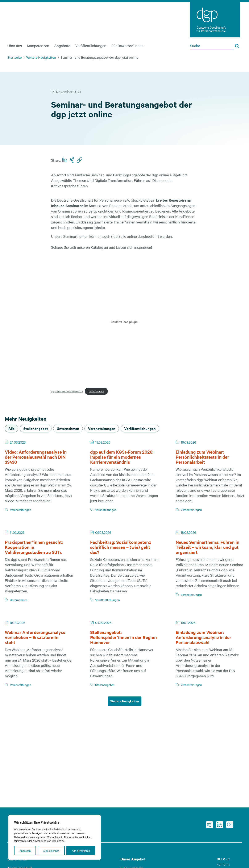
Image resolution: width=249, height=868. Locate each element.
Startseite (14, 57)
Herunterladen (96, 391)
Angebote (62, 46)
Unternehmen (19, 600)
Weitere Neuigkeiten (41, 57)
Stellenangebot (105, 685)
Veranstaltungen (20, 510)
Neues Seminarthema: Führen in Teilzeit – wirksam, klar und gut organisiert (207, 547)
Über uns (15, 46)
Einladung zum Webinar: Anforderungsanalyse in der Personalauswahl (203, 637)
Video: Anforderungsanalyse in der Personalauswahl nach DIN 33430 (36, 457)
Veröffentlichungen (91, 46)
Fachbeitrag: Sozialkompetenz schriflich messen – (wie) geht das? (121, 547)
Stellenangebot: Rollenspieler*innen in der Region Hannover (123, 637)
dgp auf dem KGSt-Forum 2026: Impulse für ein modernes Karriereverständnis (122, 457)
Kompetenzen (38, 46)
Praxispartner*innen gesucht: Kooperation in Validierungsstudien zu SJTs (34, 547)
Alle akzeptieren (81, 851)
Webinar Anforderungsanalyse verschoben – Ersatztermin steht (35, 637)
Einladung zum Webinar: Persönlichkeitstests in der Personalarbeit (202, 457)
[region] (55, 837)
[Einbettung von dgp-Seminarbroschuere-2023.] (125, 322)
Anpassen (25, 851)
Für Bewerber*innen (127, 46)
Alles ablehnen (51, 851)
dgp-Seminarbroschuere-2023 (67, 391)
